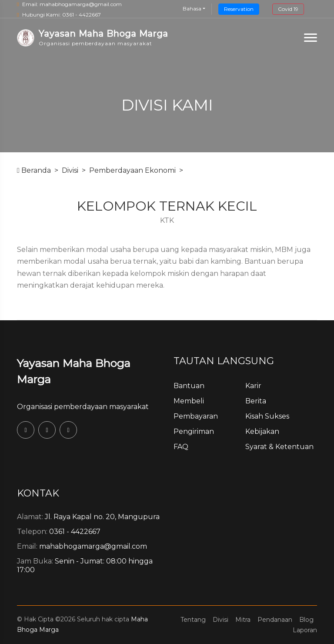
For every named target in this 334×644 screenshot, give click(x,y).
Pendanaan (275, 620)
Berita (256, 401)
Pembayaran (196, 416)
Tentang (193, 620)
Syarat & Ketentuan (279, 447)
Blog (306, 620)
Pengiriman (194, 431)
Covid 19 (288, 9)
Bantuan (189, 386)
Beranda (34, 170)
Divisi (70, 170)
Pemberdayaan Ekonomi (132, 170)
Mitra (243, 620)
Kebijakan (262, 431)
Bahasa (192, 8)
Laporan (305, 630)
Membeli (189, 401)
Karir (253, 386)
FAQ (181, 447)
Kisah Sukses (267, 416)
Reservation (239, 9)
